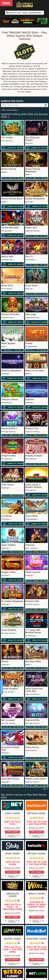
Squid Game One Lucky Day (34, 690)
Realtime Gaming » (33, 604)
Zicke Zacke (7, 485)
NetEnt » (5, 172)
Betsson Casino (37, 813)
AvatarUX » (30, 575)
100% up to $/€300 (12, 823)
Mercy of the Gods (35, 371)
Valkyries (30, 545)
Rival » (4, 347)
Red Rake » (30, 202)
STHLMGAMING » (32, 347)
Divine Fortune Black (12, 199)
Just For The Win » (8, 692)
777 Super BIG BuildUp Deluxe (33, 631)
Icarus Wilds (32, 516)
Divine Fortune (9, 169)
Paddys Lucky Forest (36, 779)
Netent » (29, 665)
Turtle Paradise (9, 630)
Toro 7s (29, 257)
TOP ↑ (45, 789)
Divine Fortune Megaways (33, 170)
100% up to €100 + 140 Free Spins (37, 948)
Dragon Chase (9, 572)
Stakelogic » (6, 374)
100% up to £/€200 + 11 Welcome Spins (12, 907)
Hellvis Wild (7, 257)
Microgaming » (7, 231)
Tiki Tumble (7, 138)
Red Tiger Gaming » (9, 432)
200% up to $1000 (12, 863)
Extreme (30, 399)
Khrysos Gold (32, 601)
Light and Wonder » (33, 694)
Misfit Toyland (8, 343)
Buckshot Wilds (33, 662)
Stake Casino (12, 854)
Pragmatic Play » (8, 260)
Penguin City (32, 428)
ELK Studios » (31, 260)
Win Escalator (8, 720)
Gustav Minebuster (35, 199)
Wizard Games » (32, 750)
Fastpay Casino (12, 939)
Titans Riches (32, 747)
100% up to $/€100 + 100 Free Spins (12, 950)
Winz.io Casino (37, 894)
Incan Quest (31, 286)
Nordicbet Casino (37, 939)
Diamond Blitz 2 (9, 428)
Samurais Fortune (10, 779)
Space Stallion (9, 545)
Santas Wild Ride (10, 228)
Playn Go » (29, 143)
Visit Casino (12, 832)
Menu (6, 3)
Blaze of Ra (7, 286)
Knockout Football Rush (10, 749)
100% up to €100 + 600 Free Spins (37, 823)
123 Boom (7, 516)
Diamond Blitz (32, 720)
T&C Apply (11, 836)
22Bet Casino (12, 813)
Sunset (29, 343)
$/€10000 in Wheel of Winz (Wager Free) (37, 905)
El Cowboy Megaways (12, 601)
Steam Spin (31, 228)
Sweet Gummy (33, 572)
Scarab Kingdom (10, 689)
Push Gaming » (7, 141)
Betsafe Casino (37, 854)
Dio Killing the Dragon (32, 139)
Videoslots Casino (12, 895)
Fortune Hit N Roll (10, 314)
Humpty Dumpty (34, 456)
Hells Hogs (31, 314)
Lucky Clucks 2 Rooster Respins (33, 486)
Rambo (5, 662)
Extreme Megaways (11, 371)
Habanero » (6, 753)
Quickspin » (6, 575)
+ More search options (9, 110)
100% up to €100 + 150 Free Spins (37, 863)
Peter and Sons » (32, 548)
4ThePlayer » (6, 519)
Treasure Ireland (10, 399)
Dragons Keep (8, 456)
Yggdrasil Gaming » (33, 231)
